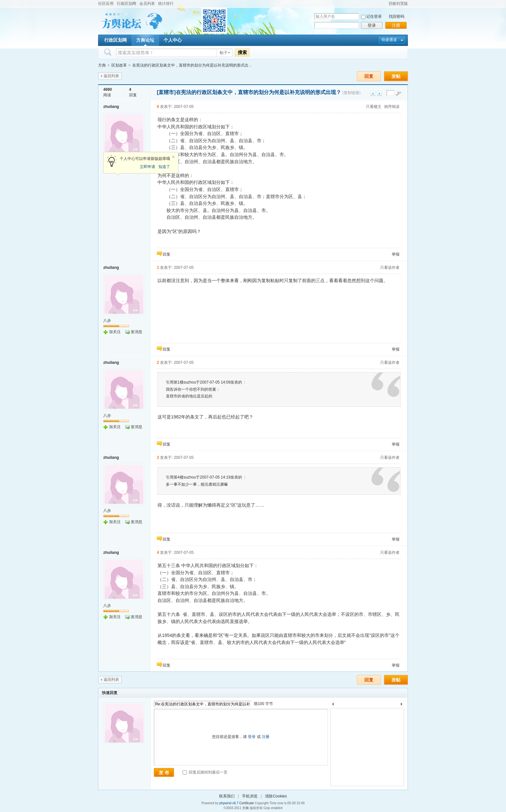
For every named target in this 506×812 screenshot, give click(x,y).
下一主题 (379, 94)
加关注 (115, 332)
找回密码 (397, 16)
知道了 (164, 167)
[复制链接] (351, 93)
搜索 (242, 52)
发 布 (164, 773)
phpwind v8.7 (229, 803)
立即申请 (147, 167)
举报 (396, 254)
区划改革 (119, 65)
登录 (372, 25)
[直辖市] (166, 92)
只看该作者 (390, 268)
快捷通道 (389, 40)
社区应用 (106, 4)
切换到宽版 (398, 4)
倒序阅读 (392, 107)
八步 (107, 321)
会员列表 (147, 4)
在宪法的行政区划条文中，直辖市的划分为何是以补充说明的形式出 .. (192, 65)
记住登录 (374, 16)
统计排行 (166, 4)
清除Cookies (276, 796)
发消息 (137, 332)
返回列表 (111, 76)
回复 (369, 76)
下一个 (403, 705)
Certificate (246, 803)
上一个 (333, 705)
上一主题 (373, 94)
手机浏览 (250, 796)
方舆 (102, 65)
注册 (396, 25)
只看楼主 (374, 107)
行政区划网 (126, 4)
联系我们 (227, 796)
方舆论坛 (145, 40)
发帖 (396, 76)
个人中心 (173, 40)
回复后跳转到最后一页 (205, 772)
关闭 (173, 157)
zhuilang (111, 107)
